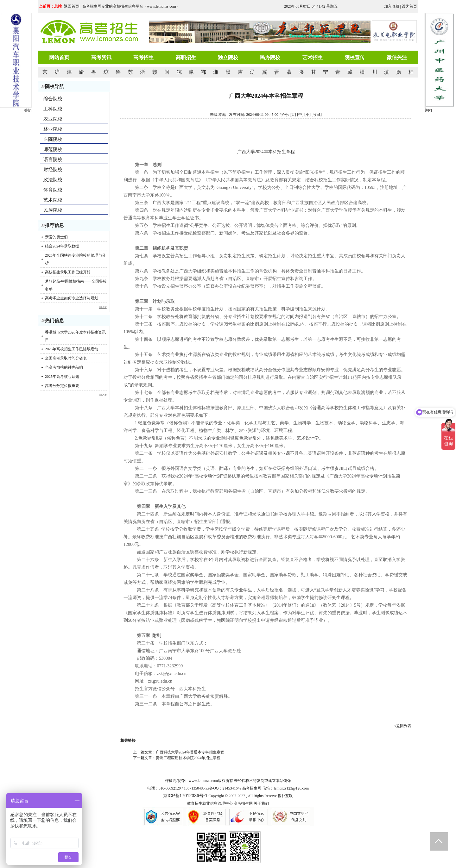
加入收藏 (392, 6)
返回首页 (72, 6)
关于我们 (261, 803)
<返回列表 (403, 726)
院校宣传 (355, 57)
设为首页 (409, 6)
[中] (300, 115)
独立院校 (228, 57)
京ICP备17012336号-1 (185, 796)
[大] (293, 115)
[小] (307, 115)
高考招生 (143, 57)
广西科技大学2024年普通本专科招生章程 (190, 752)
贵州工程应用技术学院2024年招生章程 (188, 758)
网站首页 (59, 57)
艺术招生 (313, 57)
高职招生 (186, 57)
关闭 (428, 110)
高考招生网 (243, 803)
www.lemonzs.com (203, 781)
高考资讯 (101, 57)
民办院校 (270, 57)
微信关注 (397, 57)
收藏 (317, 115)
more (103, 307)
